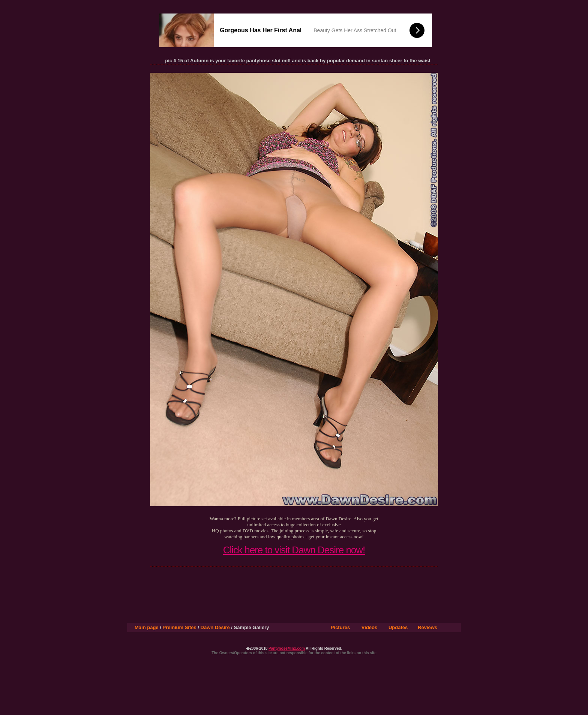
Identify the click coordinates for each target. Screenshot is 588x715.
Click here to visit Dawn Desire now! (294, 550)
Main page (147, 627)
